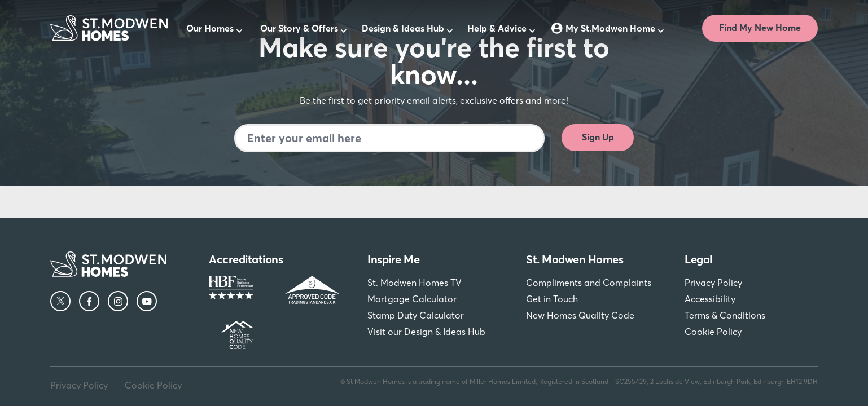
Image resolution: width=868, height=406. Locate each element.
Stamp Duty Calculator (416, 315)
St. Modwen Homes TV (415, 283)
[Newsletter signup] (389, 138)
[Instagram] (118, 301)
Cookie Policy (713, 332)
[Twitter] (60, 301)
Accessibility (710, 299)
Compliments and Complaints (589, 283)
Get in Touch (552, 299)
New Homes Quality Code (580, 315)
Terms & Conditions (725, 315)
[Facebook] (89, 301)
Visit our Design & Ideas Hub (426, 332)
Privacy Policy (713, 283)
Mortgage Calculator (412, 299)
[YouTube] (147, 301)
